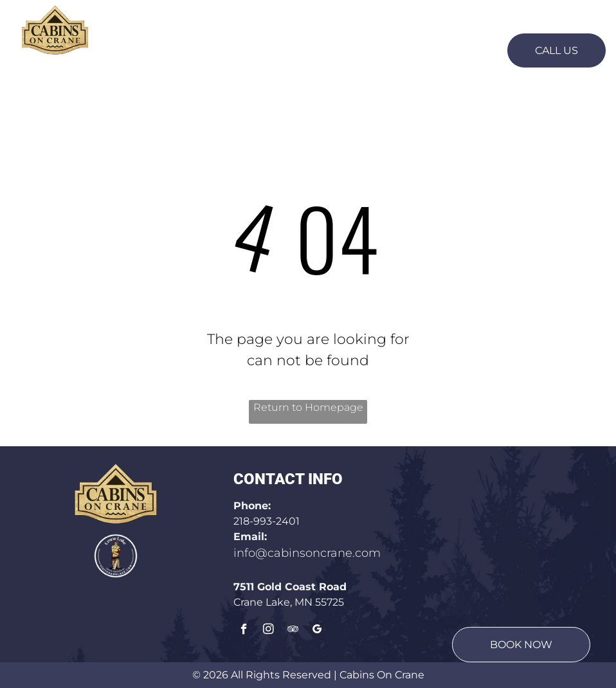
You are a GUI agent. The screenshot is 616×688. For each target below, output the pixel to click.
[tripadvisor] (293, 631)
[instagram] (268, 631)
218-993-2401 (267, 521)
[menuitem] (166, 49)
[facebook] (244, 631)
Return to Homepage (308, 407)
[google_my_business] (317, 631)
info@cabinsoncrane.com (307, 553)
